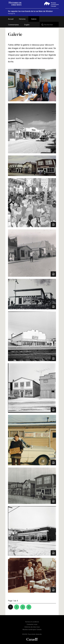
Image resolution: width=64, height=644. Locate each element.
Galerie (34, 19)
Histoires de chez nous (32, 627)
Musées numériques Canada (32, 630)
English (27, 25)
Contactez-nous (32, 624)
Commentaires (13, 25)
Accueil (11, 19)
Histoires (22, 19)
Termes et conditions (32, 622)
